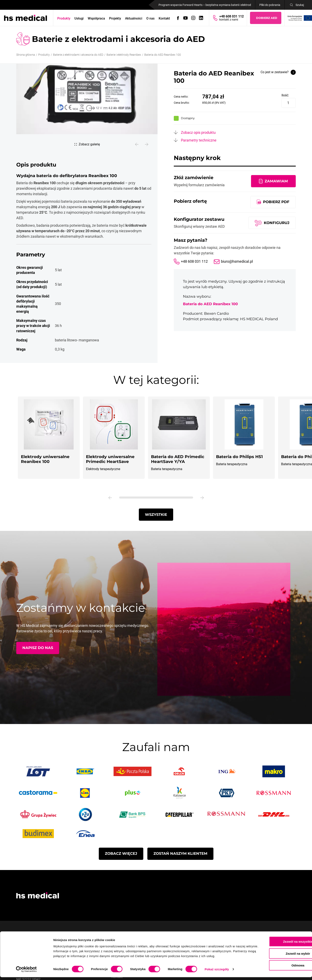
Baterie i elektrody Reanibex (124, 55)
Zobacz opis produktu (198, 132)
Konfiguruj (277, 223)
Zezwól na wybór (278, 951)
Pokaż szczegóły (217, 972)
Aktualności (134, 18)
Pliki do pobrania (270, 5)
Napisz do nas (38, 648)
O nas (151, 18)
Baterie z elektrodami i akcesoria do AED (78, 55)
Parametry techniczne (199, 140)
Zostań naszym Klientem (180, 853)
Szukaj (300, 5)
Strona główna (26, 55)
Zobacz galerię (89, 144)
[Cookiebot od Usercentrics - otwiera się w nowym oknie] (26, 972)
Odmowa (278, 963)
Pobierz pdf (276, 202)
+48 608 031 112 (194, 261)
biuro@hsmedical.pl (237, 261)
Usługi (79, 18)
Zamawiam (276, 181)
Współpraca (96, 18)
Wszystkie (156, 514)
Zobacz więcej (121, 853)
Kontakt (164, 18)
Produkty (64, 18)
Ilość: (285, 95)
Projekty (115, 18)
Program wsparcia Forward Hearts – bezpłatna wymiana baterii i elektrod (205, 5)
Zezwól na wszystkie (278, 939)
